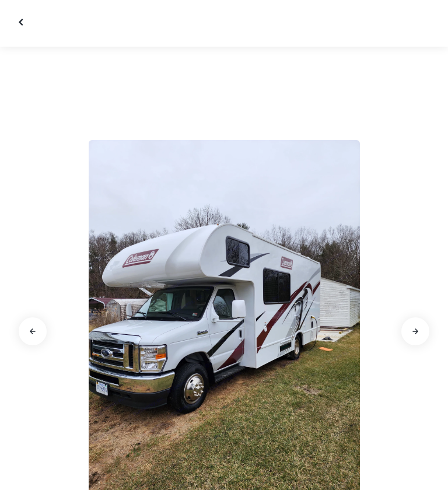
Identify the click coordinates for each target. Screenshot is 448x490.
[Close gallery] (22, 22)
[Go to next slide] (415, 331)
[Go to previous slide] (33, 331)
